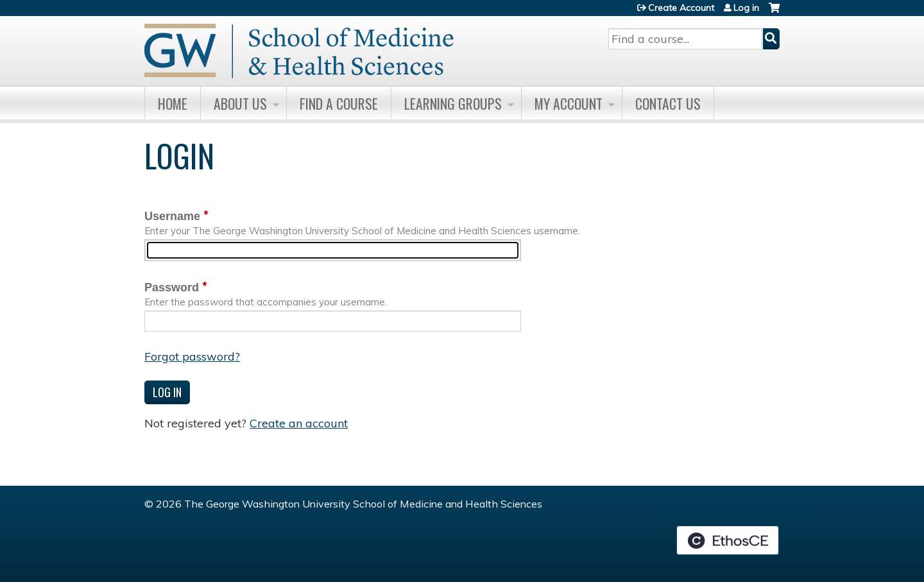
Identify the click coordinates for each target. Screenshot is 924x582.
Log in (746, 8)
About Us (240, 103)
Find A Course (339, 103)
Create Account (681, 8)
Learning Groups (453, 103)
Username (172, 216)
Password (172, 287)
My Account (569, 103)
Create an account (299, 423)
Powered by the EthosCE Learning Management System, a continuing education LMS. (728, 540)
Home (173, 103)
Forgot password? (192, 356)
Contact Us (668, 103)
